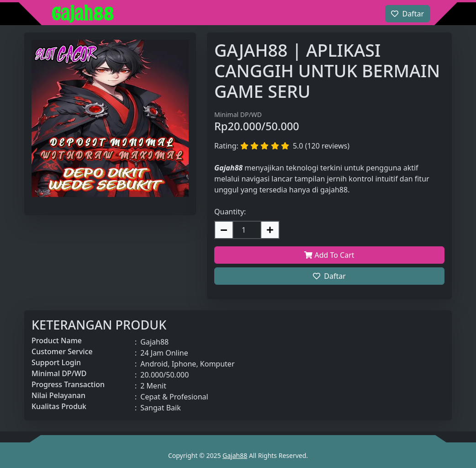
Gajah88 (235, 455)
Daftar (329, 276)
